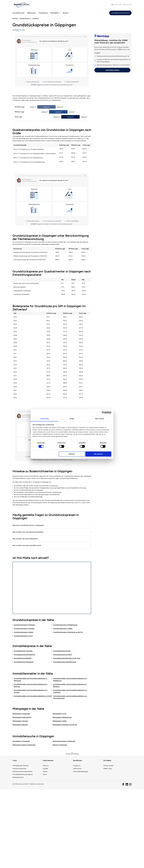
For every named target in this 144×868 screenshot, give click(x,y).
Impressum (77, 844)
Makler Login (108, 847)
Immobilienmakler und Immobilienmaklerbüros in (33, 775)
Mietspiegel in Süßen (60, 800)
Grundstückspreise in (24, 703)
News (45, 853)
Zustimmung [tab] (44, 419)
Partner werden (108, 844)
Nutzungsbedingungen (81, 850)
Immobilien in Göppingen (21, 820)
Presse (45, 850)
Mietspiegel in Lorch (59, 792)
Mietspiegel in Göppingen (21, 792)
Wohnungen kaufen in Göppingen (64, 820)
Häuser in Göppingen (60, 823)
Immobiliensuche (18, 13)
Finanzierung (43, 13)
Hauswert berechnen (19, 847)
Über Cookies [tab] (100, 419)
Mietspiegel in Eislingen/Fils (22, 796)
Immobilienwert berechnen (120, 13)
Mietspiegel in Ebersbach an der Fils (65, 803)
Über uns (46, 844)
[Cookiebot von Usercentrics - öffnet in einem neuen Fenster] (103, 413)
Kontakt (45, 847)
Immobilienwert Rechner (21, 844)
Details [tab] (72, 419)
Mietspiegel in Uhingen (20, 800)
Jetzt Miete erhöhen (112, 70)
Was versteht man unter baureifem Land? (27, 624)
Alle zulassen (98, 454)
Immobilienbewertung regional (22, 853)
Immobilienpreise (23, 729)
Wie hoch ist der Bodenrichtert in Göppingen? (28, 604)
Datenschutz (77, 847)
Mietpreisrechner (18, 856)
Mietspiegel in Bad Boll (20, 803)
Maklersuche (31, 13)
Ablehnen (72, 454)
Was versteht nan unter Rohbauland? (25, 617)
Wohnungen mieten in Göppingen (24, 823)
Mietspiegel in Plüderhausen (62, 796)
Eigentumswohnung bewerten (22, 850)
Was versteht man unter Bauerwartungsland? (28, 611)
